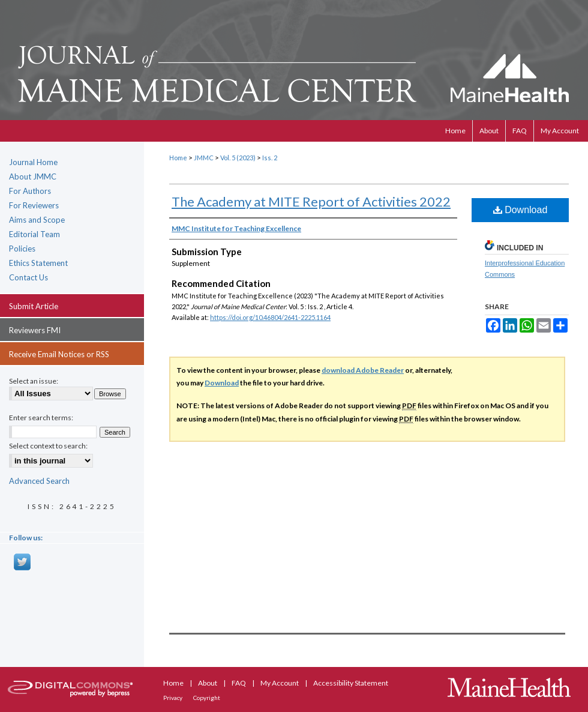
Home (178, 158)
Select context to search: (48, 446)
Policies (22, 249)
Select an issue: (34, 381)
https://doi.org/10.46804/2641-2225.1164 (270, 317)
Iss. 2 (270, 158)
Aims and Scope (37, 220)
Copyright (207, 698)
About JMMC (33, 176)
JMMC (204, 158)
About (208, 683)
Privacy (173, 698)
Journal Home (33, 162)
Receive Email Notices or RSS (59, 354)
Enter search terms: (41, 418)
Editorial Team (34, 234)
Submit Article (34, 306)
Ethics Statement (38, 263)
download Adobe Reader (363, 370)
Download (520, 210)
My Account (280, 683)
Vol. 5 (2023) (238, 158)
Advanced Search (39, 481)
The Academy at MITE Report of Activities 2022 (311, 201)
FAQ (239, 683)
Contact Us (28, 277)
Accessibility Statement (351, 683)
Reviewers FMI (35, 330)
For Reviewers (34, 205)
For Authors (30, 191)
